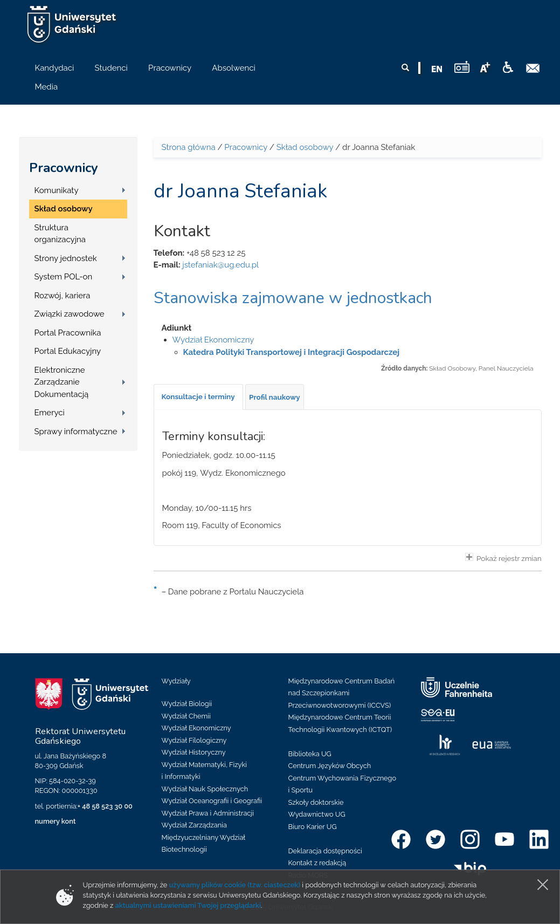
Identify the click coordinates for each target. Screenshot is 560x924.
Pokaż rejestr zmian (503, 558)
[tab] (198, 397)
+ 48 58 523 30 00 (105, 806)
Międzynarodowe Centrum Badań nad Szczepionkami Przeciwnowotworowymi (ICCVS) (342, 693)
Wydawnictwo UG (317, 814)
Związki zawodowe (70, 314)
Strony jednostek (66, 258)
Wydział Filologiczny (194, 740)
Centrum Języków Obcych (330, 766)
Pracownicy (64, 168)
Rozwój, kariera (63, 296)
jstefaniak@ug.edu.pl (220, 265)
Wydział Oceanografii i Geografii (212, 801)
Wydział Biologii (187, 704)
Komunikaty (57, 190)
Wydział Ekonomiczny (213, 340)
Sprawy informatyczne (76, 432)
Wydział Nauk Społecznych (205, 789)
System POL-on (64, 277)
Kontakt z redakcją (317, 863)
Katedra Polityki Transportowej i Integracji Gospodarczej (292, 352)
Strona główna (189, 147)
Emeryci (50, 413)
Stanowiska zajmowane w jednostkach (293, 298)
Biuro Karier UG (313, 827)
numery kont (56, 821)
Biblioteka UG (310, 754)
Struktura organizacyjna (60, 234)
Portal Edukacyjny (68, 351)
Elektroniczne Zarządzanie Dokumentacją (62, 382)
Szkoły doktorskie (316, 802)
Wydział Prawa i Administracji (208, 813)
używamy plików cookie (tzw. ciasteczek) (235, 885)
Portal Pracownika (68, 333)
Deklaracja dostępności (325, 851)
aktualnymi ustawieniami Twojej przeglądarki (188, 905)
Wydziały (176, 681)
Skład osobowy (64, 209)
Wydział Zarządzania (194, 825)
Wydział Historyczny (194, 752)
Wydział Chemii (186, 716)
